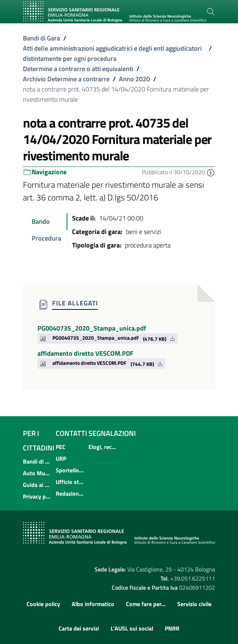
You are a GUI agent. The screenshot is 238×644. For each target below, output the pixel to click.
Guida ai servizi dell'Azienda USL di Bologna (37, 485)
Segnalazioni (112, 433)
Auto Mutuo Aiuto (37, 473)
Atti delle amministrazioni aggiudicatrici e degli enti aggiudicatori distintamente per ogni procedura (112, 53)
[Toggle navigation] (31, 27)
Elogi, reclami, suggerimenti (103, 447)
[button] (211, 172)
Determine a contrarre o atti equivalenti (78, 69)
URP (61, 458)
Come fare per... (146, 604)
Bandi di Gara (41, 38)
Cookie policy (43, 604)
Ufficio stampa (70, 482)
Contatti (71, 433)
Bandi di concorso (37, 461)
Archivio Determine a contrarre (66, 79)
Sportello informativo (70, 470)
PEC (61, 447)
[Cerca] (211, 12)
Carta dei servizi (79, 628)
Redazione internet (70, 493)
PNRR (172, 628)
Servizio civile (194, 604)
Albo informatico (93, 604)
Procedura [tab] (46, 238)
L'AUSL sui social (132, 628)
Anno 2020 (134, 79)
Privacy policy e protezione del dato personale (37, 496)
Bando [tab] (41, 221)
